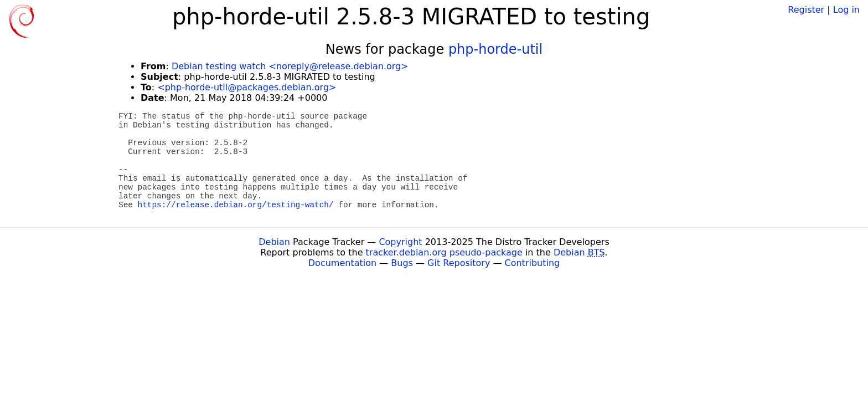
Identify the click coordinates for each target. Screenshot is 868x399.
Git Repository (459, 263)
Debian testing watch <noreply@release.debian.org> (290, 66)
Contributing (533, 263)
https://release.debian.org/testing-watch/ (236, 205)
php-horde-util (495, 49)
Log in (846, 10)
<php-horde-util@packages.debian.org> (247, 87)
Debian (274, 242)
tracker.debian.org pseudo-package (444, 252)
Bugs (402, 263)
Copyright (400, 242)
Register (806, 10)
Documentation (342, 263)
